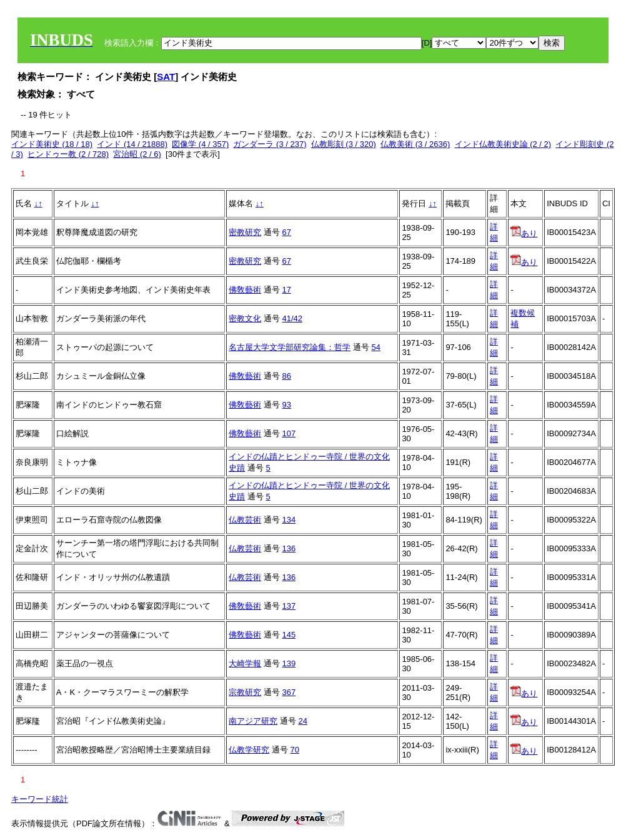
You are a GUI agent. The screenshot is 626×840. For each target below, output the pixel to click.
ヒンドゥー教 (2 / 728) (68, 154)
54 (375, 347)
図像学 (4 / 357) (200, 144)
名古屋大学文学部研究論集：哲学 (290, 347)
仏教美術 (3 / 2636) (415, 144)
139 (289, 663)
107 (289, 433)
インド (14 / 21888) (132, 144)
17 (286, 290)
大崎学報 (245, 663)
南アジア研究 (253, 721)
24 (302, 721)
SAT (166, 77)
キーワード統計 (40, 799)
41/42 (292, 318)
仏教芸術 (245, 520)
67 (286, 232)
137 (289, 606)
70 (294, 750)
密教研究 (245, 232)
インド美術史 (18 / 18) (52, 144)
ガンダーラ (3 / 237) (270, 144)
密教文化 (245, 318)
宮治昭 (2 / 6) (137, 154)
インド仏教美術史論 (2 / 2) (503, 144)
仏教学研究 (249, 750)
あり (524, 233)
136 (289, 548)
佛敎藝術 (245, 290)
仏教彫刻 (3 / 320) (344, 144)
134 (289, 520)
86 (286, 376)
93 (286, 405)
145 (289, 635)
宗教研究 (245, 692)
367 (289, 692)
